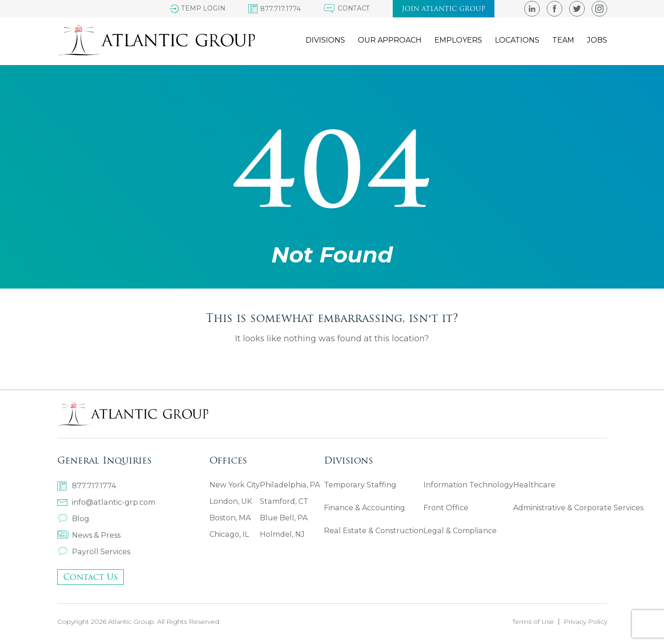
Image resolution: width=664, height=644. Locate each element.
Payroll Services (93, 552)
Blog (73, 519)
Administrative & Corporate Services (576, 508)
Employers (458, 41)
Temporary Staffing (360, 485)
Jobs (597, 41)
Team (563, 41)
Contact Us (91, 577)
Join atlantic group (444, 9)
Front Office (445, 508)
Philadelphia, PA (289, 485)
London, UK (231, 501)
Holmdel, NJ (282, 534)
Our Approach (390, 41)
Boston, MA (230, 518)
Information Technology (467, 485)
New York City (235, 485)
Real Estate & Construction (373, 531)
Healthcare (532, 485)
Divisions (325, 41)
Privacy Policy (585, 622)
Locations (517, 41)
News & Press (89, 535)
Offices (228, 460)
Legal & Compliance (459, 531)
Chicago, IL (229, 534)
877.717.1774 (87, 486)
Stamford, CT (284, 501)
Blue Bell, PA (284, 518)
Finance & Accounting (364, 508)
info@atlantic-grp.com (106, 502)
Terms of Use (533, 622)
